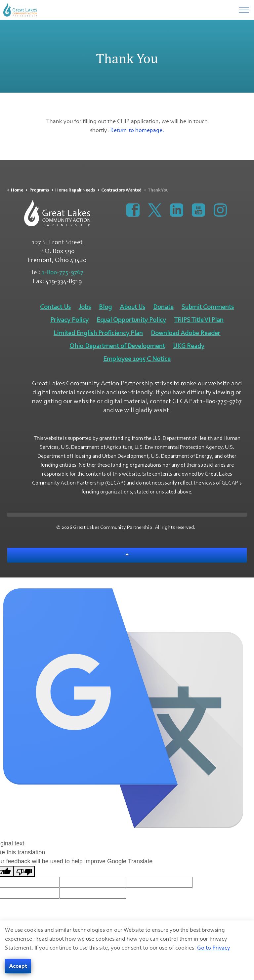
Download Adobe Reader (186, 333)
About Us (132, 307)
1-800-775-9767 (63, 272)
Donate (163, 307)
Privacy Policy (69, 320)
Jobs (85, 307)
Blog (105, 307)
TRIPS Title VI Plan (199, 320)
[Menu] (244, 10)
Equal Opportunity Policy (131, 320)
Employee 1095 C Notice (137, 359)
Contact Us (55, 307)
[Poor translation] (24, 871)
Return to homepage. (137, 130)
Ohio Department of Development (117, 346)
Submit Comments (208, 307)
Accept (18, 966)
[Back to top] (127, 555)
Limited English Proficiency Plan (98, 333)
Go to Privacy (214, 948)
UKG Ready (189, 346)
